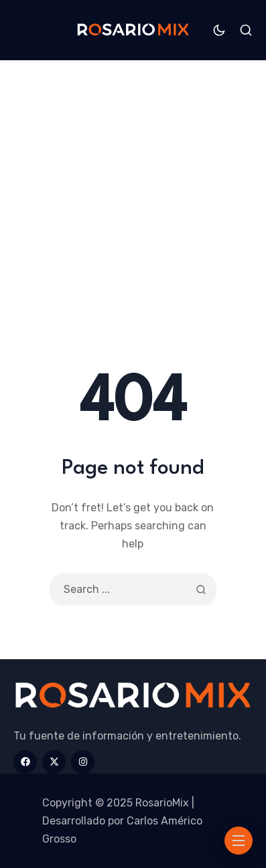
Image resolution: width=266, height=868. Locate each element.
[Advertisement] (133, 227)
